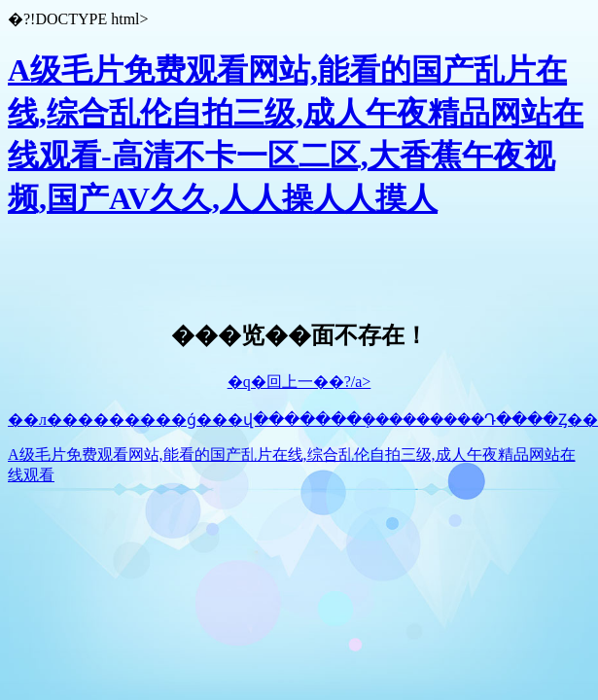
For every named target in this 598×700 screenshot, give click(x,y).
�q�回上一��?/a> (299, 382)
